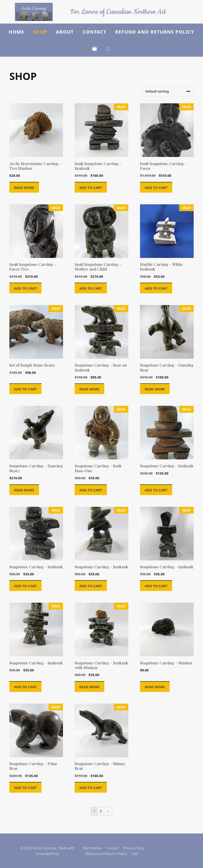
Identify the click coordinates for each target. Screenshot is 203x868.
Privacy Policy (134, 848)
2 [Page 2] (101, 811)
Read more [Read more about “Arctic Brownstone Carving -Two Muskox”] (24, 187)
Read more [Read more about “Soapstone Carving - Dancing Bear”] (155, 389)
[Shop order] (168, 91)
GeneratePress (47, 854)
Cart (135, 854)
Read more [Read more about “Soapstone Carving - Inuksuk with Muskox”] (89, 687)
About (65, 32)
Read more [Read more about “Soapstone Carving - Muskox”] (155, 687)
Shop (40, 32)
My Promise (92, 848)
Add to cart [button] (91, 187)
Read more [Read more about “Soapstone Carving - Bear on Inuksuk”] (89, 389)
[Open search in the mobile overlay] (108, 49)
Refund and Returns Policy (155, 32)
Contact (94, 32)
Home (17, 32)
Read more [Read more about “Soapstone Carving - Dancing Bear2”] (24, 490)
